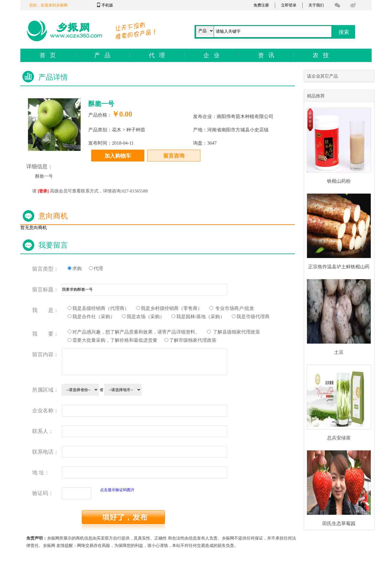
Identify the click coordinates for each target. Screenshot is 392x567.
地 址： (41, 473)
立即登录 (289, 5)
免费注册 (261, 5)
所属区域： (45, 390)
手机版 (107, 5)
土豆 (339, 352)
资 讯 (266, 55)
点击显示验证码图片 (117, 490)
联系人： (43, 431)
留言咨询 (174, 156)
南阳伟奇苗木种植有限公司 (245, 116)
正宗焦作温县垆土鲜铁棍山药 (339, 267)
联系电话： (45, 452)
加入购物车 (118, 156)
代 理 (157, 55)
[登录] (43, 191)
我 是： (45, 310)
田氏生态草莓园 (339, 523)
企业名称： (45, 411)
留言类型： (45, 269)
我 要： (45, 334)
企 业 (211, 55)
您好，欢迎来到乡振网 (48, 5)
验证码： (43, 493)
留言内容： (45, 354)
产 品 (102, 55)
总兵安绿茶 (339, 438)
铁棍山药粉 (339, 181)
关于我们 (316, 5)
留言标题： (45, 290)
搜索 (344, 32)
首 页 (48, 55)
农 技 (321, 55)
